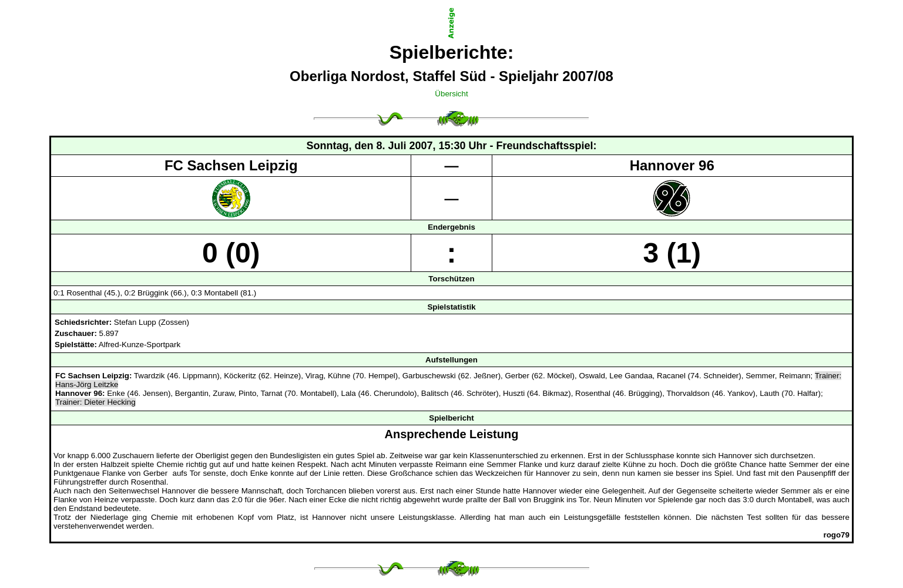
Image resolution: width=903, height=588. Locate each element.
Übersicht (451, 94)
